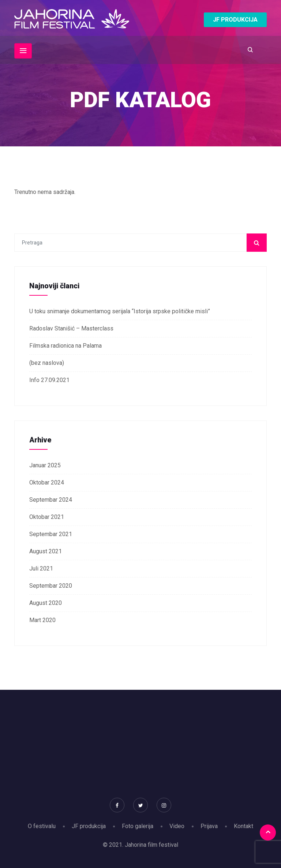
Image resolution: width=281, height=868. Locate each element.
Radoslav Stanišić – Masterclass (71, 328)
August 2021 (46, 551)
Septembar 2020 (51, 586)
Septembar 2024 (51, 500)
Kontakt (243, 826)
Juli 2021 (41, 568)
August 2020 (46, 603)
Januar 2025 (45, 465)
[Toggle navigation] (23, 51)
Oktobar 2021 (47, 517)
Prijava (209, 826)
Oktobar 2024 (47, 482)
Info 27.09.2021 (49, 380)
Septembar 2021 (51, 534)
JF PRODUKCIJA (235, 20)
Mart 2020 (42, 620)
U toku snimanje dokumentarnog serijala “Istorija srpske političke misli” (120, 311)
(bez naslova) (47, 363)
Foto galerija (138, 826)
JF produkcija (89, 826)
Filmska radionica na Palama (65, 346)
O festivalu (42, 826)
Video (177, 826)
